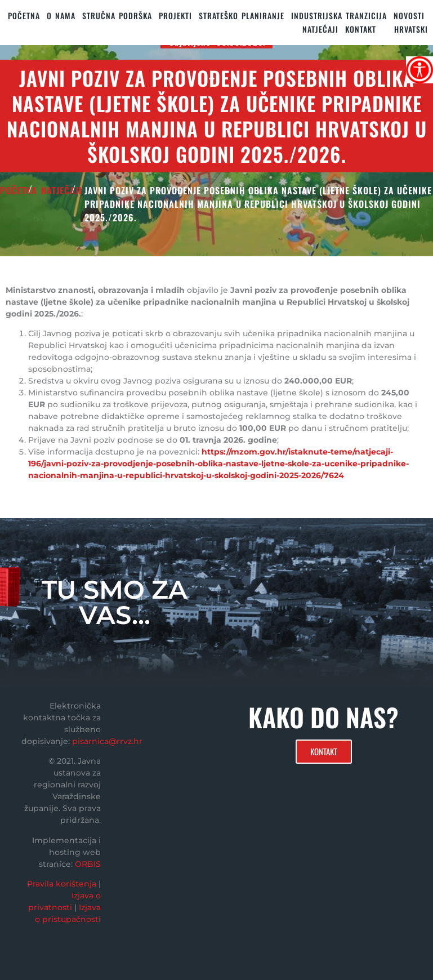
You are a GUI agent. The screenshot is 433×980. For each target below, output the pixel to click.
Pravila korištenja (62, 884)
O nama (61, 15)
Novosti (409, 15)
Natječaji (320, 29)
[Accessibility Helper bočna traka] (419, 70)
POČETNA (19, 190)
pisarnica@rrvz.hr (107, 741)
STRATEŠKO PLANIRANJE (242, 15)
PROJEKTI (175, 15)
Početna (24, 15)
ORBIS (88, 864)
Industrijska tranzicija (339, 15)
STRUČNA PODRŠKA (117, 15)
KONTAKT (361, 29)
